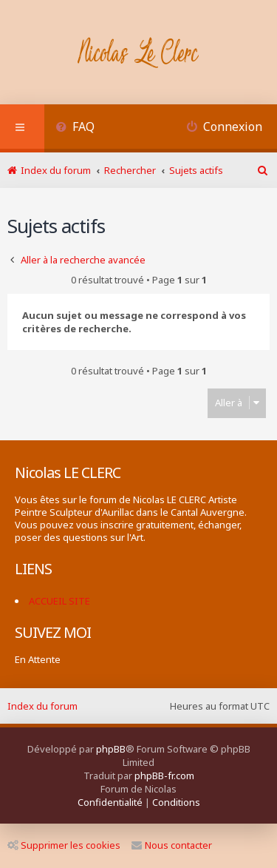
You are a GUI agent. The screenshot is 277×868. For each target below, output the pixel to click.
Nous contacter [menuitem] (172, 845)
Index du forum (42, 706)
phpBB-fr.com (164, 776)
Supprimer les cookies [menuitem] (64, 845)
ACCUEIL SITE (59, 601)
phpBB (111, 749)
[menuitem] (75, 128)
